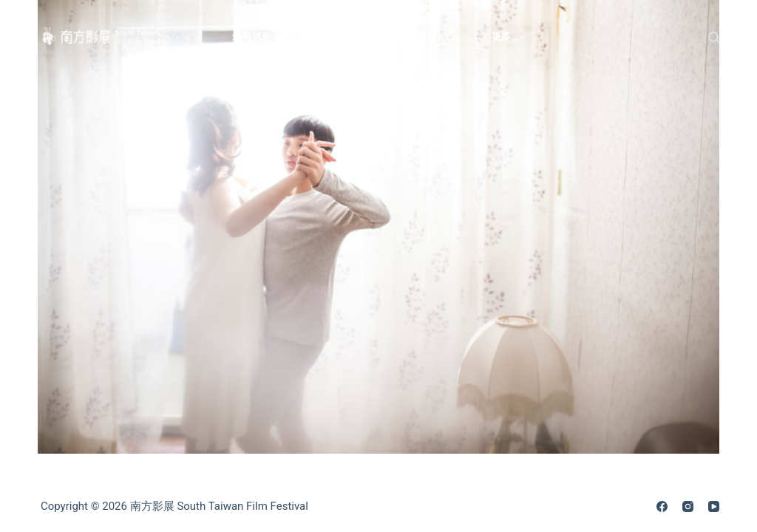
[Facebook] (662, 507)
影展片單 (428, 37)
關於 (345, 37)
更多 (511, 37)
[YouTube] (714, 507)
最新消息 (261, 37)
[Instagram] (688, 507)
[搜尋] (714, 37)
